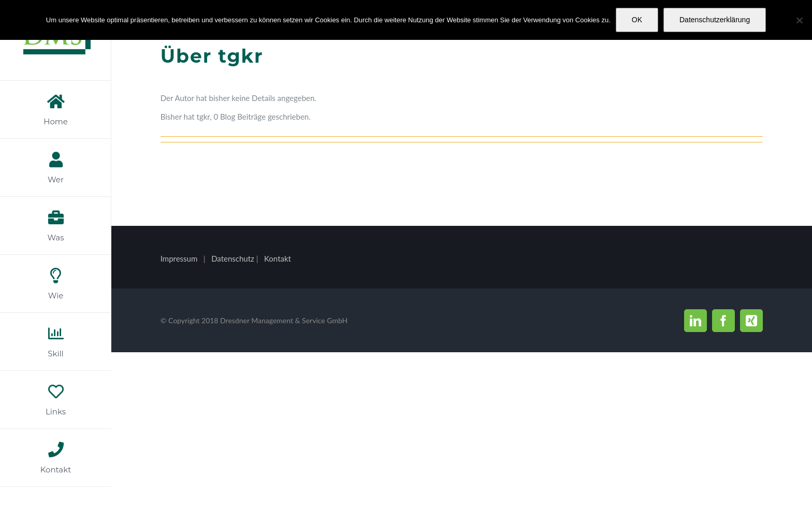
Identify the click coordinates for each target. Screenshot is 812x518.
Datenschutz (234, 258)
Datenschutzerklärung (715, 20)
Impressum (179, 258)
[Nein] (799, 20)
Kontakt (278, 258)
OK (637, 20)
